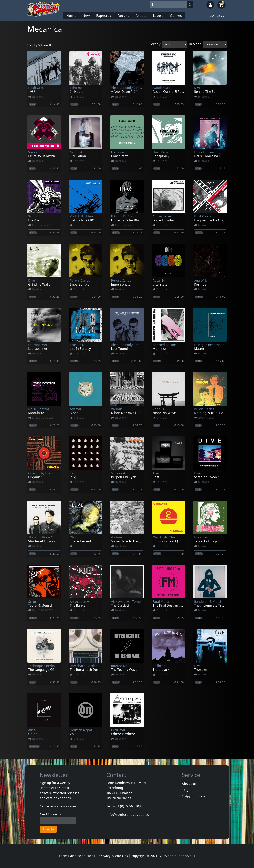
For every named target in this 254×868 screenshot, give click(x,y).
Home (71, 16)
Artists (141, 16)
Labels (158, 16)
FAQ (211, 16)
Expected (104, 16)
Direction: (195, 44)
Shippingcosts (194, 796)
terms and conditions (77, 856)
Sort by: (155, 44)
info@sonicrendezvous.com (129, 815)
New (86, 16)
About (221, 16)
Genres (176, 16)
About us (189, 784)
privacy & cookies (113, 856)
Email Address (51, 814)
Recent (124, 16)
